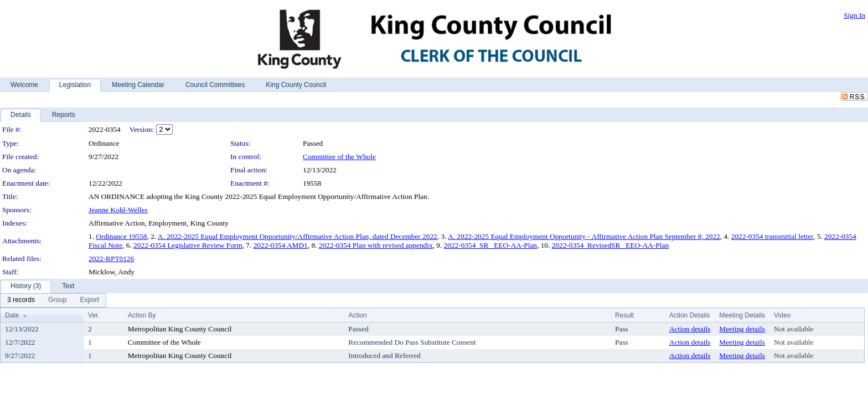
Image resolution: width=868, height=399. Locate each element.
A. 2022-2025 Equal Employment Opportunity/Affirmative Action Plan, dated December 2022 (298, 236)
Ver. (94, 315)
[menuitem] (21, 300)
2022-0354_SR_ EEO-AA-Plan (490, 245)
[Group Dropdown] (57, 300)
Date (12, 315)
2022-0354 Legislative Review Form (188, 245)
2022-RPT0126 (111, 259)
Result (624, 315)
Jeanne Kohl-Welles (118, 210)
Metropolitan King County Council (180, 329)
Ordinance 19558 (121, 236)
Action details (690, 329)
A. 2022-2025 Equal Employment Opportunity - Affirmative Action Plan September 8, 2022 (584, 236)
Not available (794, 329)
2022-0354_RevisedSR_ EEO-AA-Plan (610, 245)
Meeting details (742, 329)
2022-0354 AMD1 (281, 245)
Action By (142, 315)
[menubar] (53, 300)
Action (357, 315)
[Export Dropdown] (89, 300)
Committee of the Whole (339, 157)
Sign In (854, 15)
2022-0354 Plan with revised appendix (376, 245)
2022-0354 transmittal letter (772, 236)
